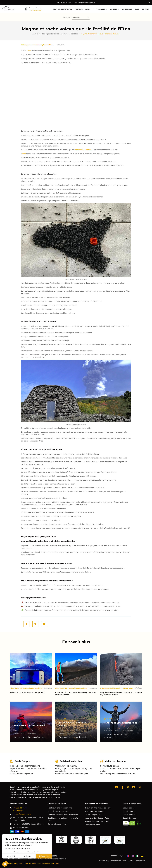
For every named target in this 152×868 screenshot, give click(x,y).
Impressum (103, 861)
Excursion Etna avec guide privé (98, 808)
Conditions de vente (118, 861)
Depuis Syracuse (129, 818)
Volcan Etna (102, 9)
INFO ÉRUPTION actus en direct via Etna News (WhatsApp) (76, 2)
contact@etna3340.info (21, 814)
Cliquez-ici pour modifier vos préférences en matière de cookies (34, 863)
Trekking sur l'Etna (93, 825)
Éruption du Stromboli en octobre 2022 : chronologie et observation (121, 694)
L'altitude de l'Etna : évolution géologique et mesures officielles (76, 694)
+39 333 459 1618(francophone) (18, 809)
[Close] (149, 2)
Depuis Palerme (129, 811)
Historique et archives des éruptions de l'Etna (37, 45)
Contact (145, 9)
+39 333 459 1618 (35, 10)
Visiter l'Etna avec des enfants (60, 811)
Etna (29, 51)
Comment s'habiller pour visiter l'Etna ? (63, 815)
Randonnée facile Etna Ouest (97, 821)
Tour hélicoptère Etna (63, 9)
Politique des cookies (137, 861)
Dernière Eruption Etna (57, 824)
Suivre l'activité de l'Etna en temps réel (27, 693)
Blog (137, 9)
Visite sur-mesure (83, 9)
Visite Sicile (127, 9)
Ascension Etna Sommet (95, 811)
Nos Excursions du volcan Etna (60, 808)
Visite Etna (115, 9)
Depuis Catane (129, 808)
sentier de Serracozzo (84, 150)
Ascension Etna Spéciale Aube (97, 818)
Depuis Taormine (130, 815)
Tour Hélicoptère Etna (94, 815)
